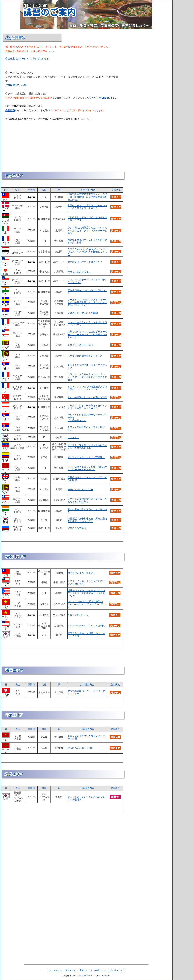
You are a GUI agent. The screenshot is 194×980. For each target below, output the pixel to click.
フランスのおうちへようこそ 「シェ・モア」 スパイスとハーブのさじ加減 (87, 377)
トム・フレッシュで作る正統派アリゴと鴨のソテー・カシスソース (87, 388)
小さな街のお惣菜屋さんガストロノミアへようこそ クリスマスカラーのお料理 (87, 230)
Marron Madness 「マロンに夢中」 (87, 626)
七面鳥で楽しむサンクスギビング (85, 262)
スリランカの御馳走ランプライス (85, 356)
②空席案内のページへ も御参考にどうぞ (27, 59)
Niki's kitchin (84, 976)
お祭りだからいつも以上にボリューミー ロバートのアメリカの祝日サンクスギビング (87, 334)
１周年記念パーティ (78, 615)
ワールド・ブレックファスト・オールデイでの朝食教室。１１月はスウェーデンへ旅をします (87, 302)
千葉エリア (85, 970)
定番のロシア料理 (77, 528)
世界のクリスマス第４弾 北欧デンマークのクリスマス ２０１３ (87, 207)
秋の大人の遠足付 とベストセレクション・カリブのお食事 (87, 447)
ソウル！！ (73, 437)
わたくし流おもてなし (79, 272)
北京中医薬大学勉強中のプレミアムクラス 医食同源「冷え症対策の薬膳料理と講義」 (87, 197)
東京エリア (71, 970)
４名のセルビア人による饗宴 (83, 313)
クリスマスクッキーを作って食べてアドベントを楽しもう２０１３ (87, 407)
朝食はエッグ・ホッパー (80, 490)
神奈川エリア (100, 970)
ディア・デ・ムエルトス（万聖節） (86, 457)
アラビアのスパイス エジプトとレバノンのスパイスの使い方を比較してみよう (88, 252)
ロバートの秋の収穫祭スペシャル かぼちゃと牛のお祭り (87, 500)
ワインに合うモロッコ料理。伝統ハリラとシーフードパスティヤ (87, 468)
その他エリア (116, 970)
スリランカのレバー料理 (80, 345)
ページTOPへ (55, 970)
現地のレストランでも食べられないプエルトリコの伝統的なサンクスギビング (86, 593)
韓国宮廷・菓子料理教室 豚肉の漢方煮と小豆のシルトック (87, 520)
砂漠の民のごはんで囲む (80, 748)
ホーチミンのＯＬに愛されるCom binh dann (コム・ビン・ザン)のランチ (87, 604)
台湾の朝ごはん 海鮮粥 (81, 573)
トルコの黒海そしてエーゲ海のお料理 (87, 397)
